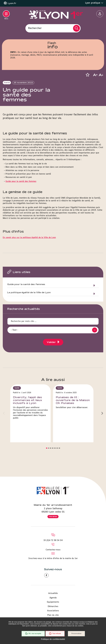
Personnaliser (77, 634)
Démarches (53, 606)
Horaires (53, 516)
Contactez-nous (53, 550)
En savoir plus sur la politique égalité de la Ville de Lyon (29, 247)
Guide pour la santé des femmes (21, 191)
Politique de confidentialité (53, 639)
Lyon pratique (94, 3)
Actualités (53, 593)
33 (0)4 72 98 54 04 (53, 540)
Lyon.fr (12, 3)
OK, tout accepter (33, 634)
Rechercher (35, 28)
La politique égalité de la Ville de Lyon (29, 302)
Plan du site (53, 615)
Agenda (53, 598)
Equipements (53, 602)
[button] (88, 75)
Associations (53, 611)
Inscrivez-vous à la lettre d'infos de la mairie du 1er (53, 558)
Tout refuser (55, 634)
